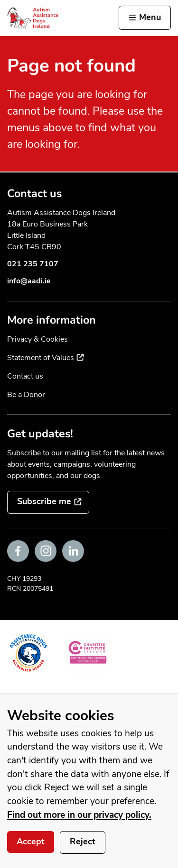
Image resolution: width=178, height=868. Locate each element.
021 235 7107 (33, 264)
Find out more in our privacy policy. (79, 815)
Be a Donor (26, 395)
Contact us (25, 376)
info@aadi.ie (29, 281)
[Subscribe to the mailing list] (48, 502)
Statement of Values (46, 358)
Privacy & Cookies (37, 339)
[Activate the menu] (145, 18)
